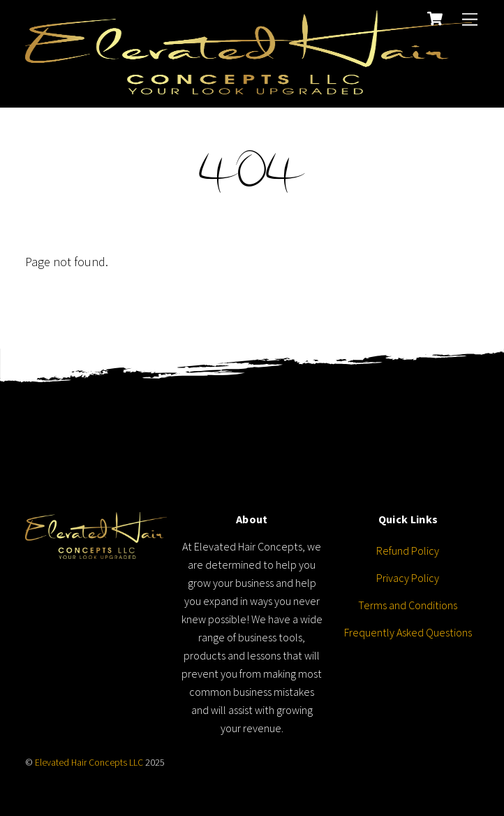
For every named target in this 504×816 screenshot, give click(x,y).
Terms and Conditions (408, 605)
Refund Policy (408, 551)
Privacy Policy (408, 578)
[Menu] (470, 19)
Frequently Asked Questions (408, 632)
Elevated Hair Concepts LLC (89, 763)
